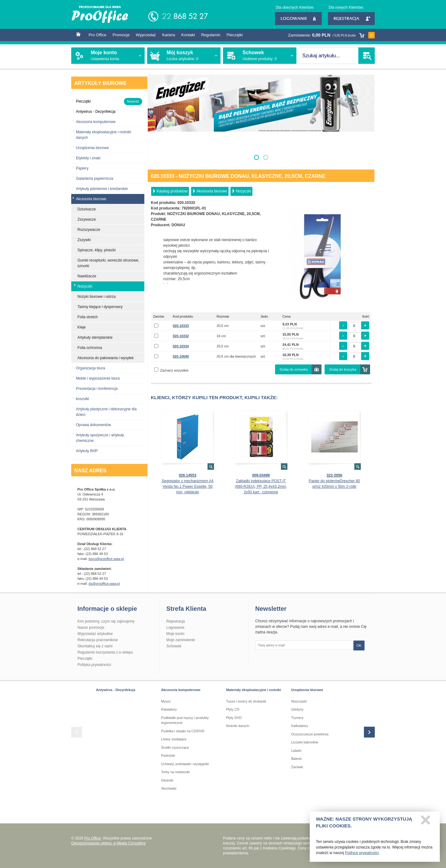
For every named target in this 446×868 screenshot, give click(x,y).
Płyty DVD (234, 718)
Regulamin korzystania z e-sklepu (105, 652)
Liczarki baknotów (305, 742)
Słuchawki (169, 788)
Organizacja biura (90, 368)
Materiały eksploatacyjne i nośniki (254, 690)
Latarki (296, 751)
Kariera (168, 35)
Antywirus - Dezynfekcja (116, 690)
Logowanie (298, 19)
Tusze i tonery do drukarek (246, 701)
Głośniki (167, 780)
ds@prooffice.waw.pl (104, 584)
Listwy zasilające (174, 739)
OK (359, 645)
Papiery (82, 168)
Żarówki (297, 767)
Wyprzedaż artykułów (95, 634)
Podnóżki (168, 756)
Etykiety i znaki (88, 158)
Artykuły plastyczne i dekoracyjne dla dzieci (106, 412)
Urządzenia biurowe (92, 148)
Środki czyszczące (175, 747)
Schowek (174, 646)
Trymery (297, 718)
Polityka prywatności (94, 665)
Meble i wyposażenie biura (98, 378)
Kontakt (188, 35)
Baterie (297, 759)
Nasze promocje (91, 628)
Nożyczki (243, 191)
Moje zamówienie (181, 640)
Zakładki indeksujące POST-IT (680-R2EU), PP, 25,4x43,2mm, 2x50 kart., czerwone (261, 487)
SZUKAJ (367, 56)
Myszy (166, 701)
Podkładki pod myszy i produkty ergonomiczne (185, 720)
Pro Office (98, 35)
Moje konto (175, 634)
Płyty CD (233, 709)
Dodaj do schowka (294, 369)
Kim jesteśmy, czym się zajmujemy (106, 621)
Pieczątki (235, 35)
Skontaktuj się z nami (95, 646)
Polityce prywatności (362, 853)
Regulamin (211, 35)
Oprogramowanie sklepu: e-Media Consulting (108, 843)
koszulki (83, 399)
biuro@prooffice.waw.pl (106, 559)
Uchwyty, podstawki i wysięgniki (185, 764)
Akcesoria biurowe (212, 191)
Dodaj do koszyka (343, 369)
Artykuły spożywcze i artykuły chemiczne (100, 438)
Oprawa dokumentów (93, 425)
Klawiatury (169, 709)
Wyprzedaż (146, 35)
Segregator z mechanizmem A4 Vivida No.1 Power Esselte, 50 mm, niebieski (188, 487)
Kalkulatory (300, 726)
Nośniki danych (238, 726)
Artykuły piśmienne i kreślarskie (102, 189)
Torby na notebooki (175, 772)
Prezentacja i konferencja (97, 389)
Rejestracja (351, 19)
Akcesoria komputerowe (96, 122)
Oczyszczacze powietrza (310, 734)
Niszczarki (299, 701)
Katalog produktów (172, 191)
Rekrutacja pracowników (98, 640)
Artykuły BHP (87, 451)
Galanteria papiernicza (94, 178)
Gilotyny (297, 709)
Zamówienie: (331, 35)
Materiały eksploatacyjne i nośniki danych (103, 135)
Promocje (121, 35)
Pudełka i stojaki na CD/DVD (183, 731)
